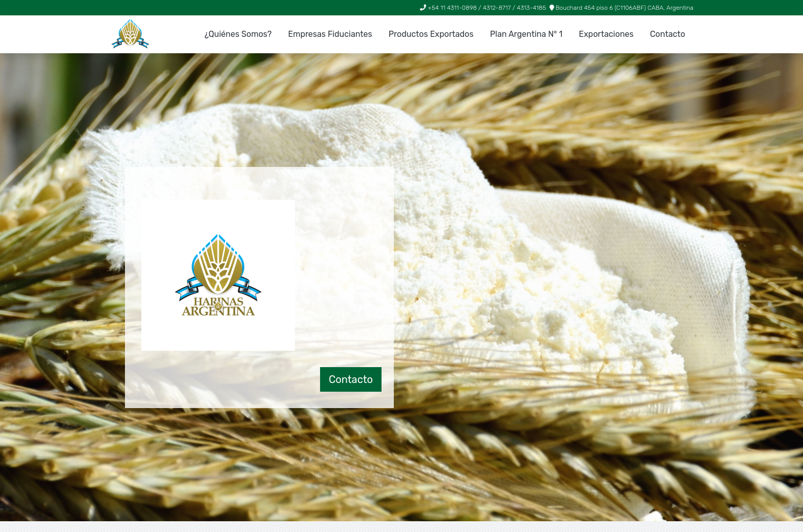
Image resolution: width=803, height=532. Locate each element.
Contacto (668, 34)
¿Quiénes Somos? (238, 34)
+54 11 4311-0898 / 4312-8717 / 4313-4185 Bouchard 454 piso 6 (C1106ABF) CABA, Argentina (557, 8)
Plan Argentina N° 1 (526, 34)
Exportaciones (606, 34)
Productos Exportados (431, 34)
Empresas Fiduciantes (330, 34)
